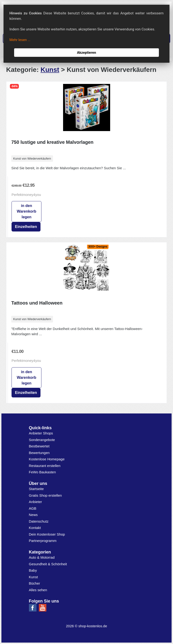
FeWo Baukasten (42, 472)
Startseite (36, 489)
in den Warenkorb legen (26, 211)
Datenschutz (39, 521)
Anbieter (36, 502)
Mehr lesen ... (20, 40)
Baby (33, 570)
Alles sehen (38, 590)
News (33, 515)
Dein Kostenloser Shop (47, 534)
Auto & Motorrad (42, 557)
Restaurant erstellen (45, 466)
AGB (33, 508)
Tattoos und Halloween (37, 303)
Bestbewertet (39, 446)
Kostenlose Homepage (47, 459)
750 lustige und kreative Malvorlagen (52, 142)
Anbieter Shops (41, 433)
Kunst (50, 70)
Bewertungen (39, 453)
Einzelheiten (26, 227)
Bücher (35, 583)
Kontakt (35, 528)
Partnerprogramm (43, 541)
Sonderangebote (42, 440)
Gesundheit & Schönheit (48, 564)
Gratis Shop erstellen (45, 495)
